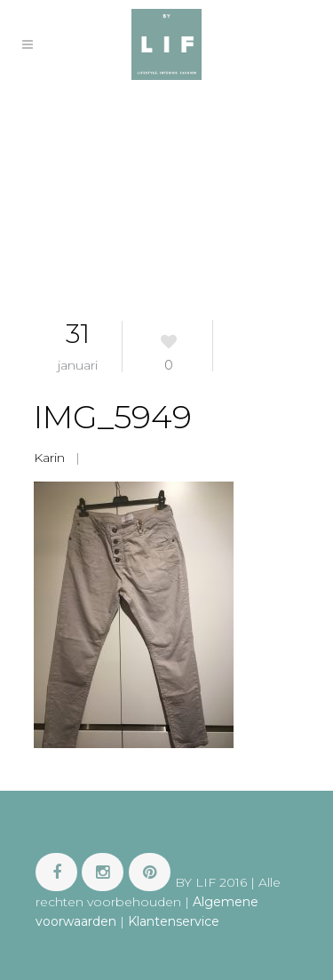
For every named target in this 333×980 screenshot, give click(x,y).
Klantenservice (174, 921)
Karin (49, 458)
